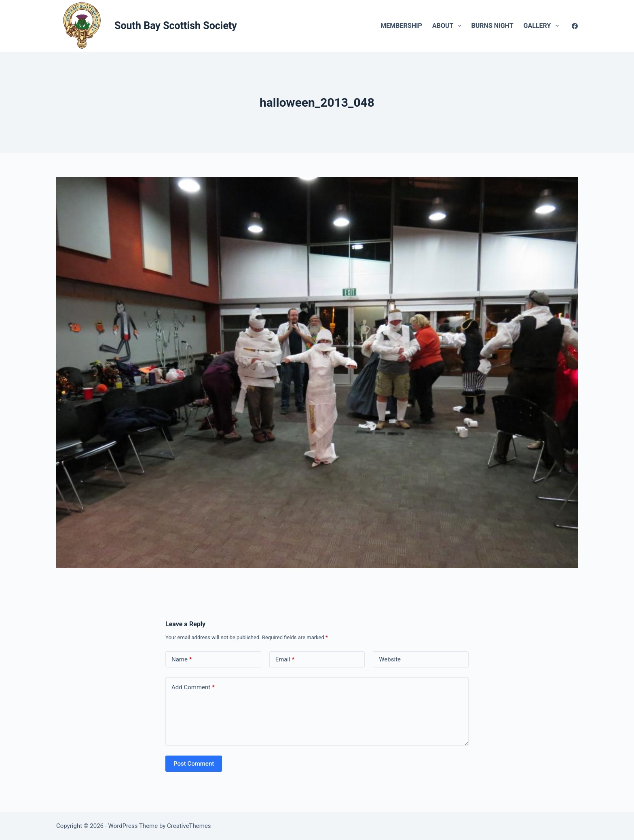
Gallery (543, 26)
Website (390, 659)
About (448, 26)
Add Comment (193, 687)
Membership (401, 26)
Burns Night (492, 26)
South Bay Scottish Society (176, 26)
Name (182, 660)
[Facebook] (575, 26)
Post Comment (194, 764)
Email (285, 660)
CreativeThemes (189, 826)
